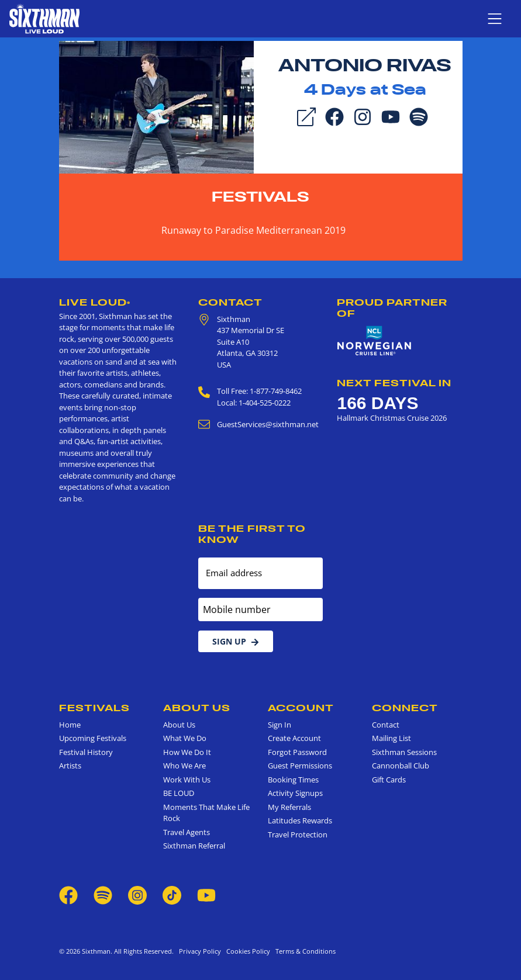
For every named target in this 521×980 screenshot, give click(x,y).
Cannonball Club (401, 766)
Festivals (260, 197)
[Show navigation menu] (495, 19)
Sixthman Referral (194, 846)
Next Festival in (394, 383)
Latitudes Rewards (300, 820)
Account (301, 708)
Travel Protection (298, 834)
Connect (405, 708)
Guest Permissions (300, 766)
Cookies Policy (246, 951)
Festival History (86, 752)
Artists (70, 766)
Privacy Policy (200, 951)
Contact (230, 302)
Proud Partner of (392, 308)
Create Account (294, 738)
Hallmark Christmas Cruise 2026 (392, 418)
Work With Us (187, 780)
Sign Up (236, 641)
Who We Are (184, 766)
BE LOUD (179, 793)
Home (70, 725)
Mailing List (391, 738)
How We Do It (187, 752)
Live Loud (95, 302)
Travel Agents (187, 832)
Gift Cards (389, 780)
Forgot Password (297, 752)
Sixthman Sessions (404, 752)
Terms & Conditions (304, 951)
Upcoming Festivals (93, 738)
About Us (197, 708)
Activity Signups (295, 793)
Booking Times (293, 780)
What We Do (185, 738)
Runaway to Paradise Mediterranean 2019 (253, 230)
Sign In (280, 725)
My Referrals (289, 807)
